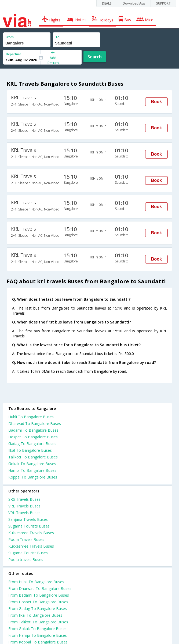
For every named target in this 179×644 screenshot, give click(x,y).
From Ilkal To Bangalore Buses (35, 615)
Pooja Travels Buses (26, 539)
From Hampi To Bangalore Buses (38, 635)
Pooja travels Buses (26, 560)
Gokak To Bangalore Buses (32, 464)
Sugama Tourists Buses (29, 526)
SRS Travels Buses (24, 499)
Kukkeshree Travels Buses (31, 533)
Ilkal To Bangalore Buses (30, 450)
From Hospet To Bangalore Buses (38, 602)
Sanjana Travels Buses (28, 519)
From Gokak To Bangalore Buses (37, 629)
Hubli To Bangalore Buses (31, 417)
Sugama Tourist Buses (28, 553)
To (57, 37)
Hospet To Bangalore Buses (33, 437)
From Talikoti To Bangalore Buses (38, 622)
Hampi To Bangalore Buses (32, 470)
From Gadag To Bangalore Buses (38, 609)
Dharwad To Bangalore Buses (35, 423)
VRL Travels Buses (24, 506)
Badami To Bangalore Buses (33, 430)
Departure (14, 54)
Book (156, 102)
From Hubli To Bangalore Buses (36, 582)
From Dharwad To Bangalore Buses (40, 588)
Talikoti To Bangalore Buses (33, 457)
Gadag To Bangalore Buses (32, 444)
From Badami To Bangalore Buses (39, 595)
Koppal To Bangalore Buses (33, 477)
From (10, 37)
